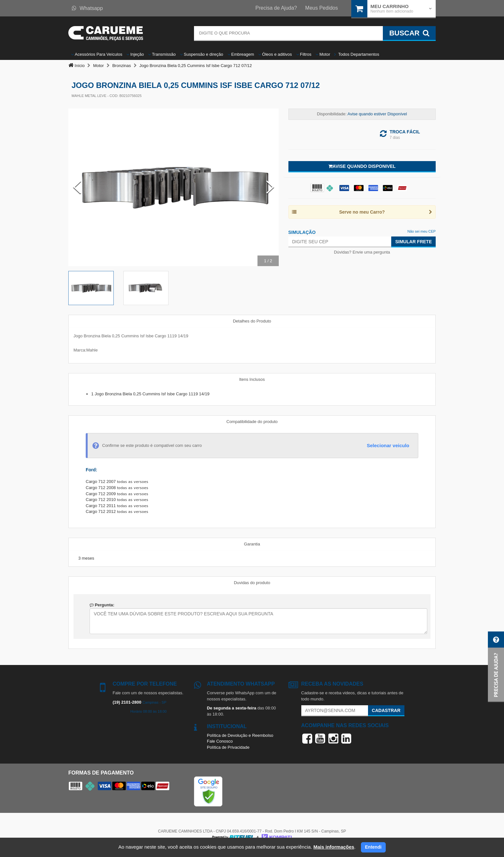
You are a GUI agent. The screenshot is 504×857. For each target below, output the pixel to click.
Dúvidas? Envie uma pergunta (362, 252)
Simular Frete (413, 242)
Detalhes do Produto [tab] (252, 321)
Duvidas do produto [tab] (252, 583)
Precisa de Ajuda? (276, 8)
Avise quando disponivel (362, 166)
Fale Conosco (220, 741)
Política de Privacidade (228, 747)
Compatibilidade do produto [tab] (252, 422)
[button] (496, 667)
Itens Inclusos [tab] (252, 379)
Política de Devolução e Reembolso (240, 735)
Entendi (373, 847)
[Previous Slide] (77, 187)
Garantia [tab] (252, 544)
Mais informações (334, 847)
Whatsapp (87, 8)
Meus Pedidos (321, 8)
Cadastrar (386, 710)
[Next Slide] (270, 187)
